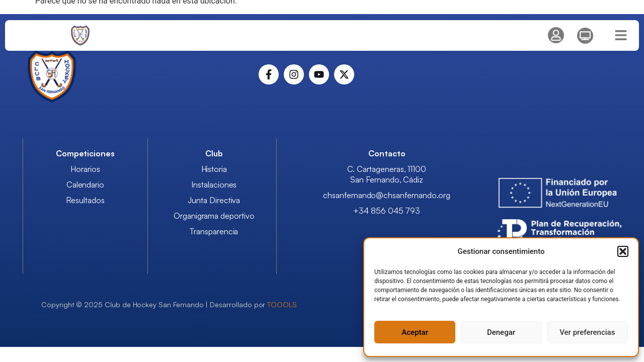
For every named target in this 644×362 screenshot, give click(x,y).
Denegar (501, 332)
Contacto (387, 153)
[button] (623, 251)
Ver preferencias (587, 332)
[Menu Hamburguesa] (621, 35)
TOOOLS (282, 304)
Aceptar (415, 332)
